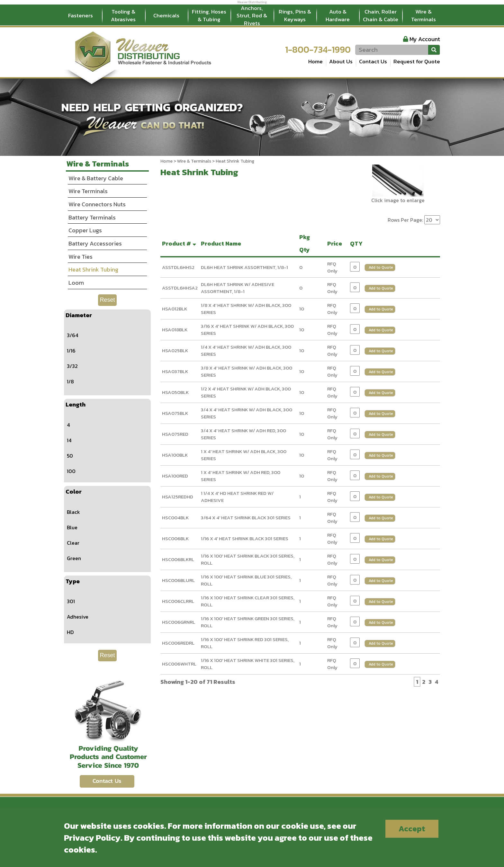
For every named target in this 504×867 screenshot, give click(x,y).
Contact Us (373, 61)
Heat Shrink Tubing (93, 269)
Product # (180, 243)
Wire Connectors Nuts (97, 204)
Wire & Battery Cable (96, 178)
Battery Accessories (95, 243)
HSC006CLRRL (178, 601)
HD (70, 632)
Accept (412, 829)
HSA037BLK (175, 371)
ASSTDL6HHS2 (178, 267)
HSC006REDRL (178, 643)
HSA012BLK (175, 309)
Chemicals (166, 15)
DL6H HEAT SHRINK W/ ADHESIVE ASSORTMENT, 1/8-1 (238, 288)
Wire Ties (81, 257)
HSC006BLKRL (178, 559)
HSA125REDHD (178, 497)
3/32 (72, 366)
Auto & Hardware (338, 15)
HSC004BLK (175, 518)
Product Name (222, 243)
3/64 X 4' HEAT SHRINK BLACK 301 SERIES (246, 518)
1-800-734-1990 (318, 49)
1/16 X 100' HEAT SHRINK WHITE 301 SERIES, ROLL (248, 664)
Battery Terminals (92, 217)
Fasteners (81, 15)
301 (71, 601)
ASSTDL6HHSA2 (180, 288)
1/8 (70, 381)
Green (74, 558)
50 (70, 456)
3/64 (72, 335)
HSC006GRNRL (179, 622)
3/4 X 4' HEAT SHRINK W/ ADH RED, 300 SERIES (243, 434)
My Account (425, 39)
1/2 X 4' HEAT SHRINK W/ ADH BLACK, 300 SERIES (246, 392)
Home (315, 61)
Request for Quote (417, 61)
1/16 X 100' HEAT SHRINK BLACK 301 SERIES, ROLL (248, 559)
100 (71, 471)
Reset (107, 300)
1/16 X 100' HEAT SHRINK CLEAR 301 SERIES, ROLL (248, 601)
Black (73, 512)
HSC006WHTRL (179, 664)
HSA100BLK (175, 455)
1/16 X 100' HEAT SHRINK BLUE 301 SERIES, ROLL (246, 580)
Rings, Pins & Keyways (295, 15)
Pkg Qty (306, 243)
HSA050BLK (175, 392)
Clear (73, 543)
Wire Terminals (88, 191)
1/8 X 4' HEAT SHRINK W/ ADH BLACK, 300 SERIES (246, 309)
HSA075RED (175, 434)
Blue (72, 527)
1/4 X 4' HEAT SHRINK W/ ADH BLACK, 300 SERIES (246, 351)
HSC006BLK (175, 538)
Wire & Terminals (423, 15)
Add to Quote (381, 267)
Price (336, 243)
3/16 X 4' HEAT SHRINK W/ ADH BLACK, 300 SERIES (247, 330)
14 (69, 440)
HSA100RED (175, 476)
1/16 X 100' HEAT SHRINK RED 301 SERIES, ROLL (245, 643)
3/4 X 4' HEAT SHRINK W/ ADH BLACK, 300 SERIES (247, 413)
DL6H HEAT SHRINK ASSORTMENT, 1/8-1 (244, 267)
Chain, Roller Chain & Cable (381, 15)
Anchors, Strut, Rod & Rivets (252, 16)
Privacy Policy (92, 838)
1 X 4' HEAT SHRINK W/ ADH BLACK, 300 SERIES (244, 455)
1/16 (71, 351)
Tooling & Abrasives (123, 15)
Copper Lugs (85, 230)
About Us (341, 61)
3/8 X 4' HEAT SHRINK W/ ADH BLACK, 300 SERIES (247, 371)
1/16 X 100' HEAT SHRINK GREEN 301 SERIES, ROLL (248, 622)
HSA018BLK (175, 330)
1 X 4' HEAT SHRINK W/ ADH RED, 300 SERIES (241, 476)
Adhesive (78, 617)
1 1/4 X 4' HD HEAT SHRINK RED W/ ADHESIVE (237, 497)
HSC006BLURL (178, 580)
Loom (76, 283)
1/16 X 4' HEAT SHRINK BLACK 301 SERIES (245, 538)
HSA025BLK (175, 350)
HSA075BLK (175, 413)
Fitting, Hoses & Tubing (209, 15)
